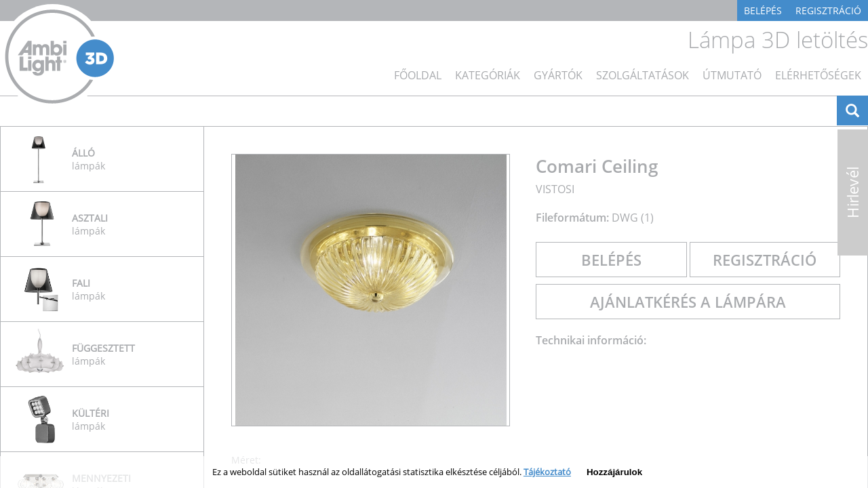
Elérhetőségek (818, 75)
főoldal (418, 75)
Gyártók (558, 75)
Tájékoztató (547, 472)
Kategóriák (488, 75)
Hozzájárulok (614, 472)
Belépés (763, 11)
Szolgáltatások (643, 75)
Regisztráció (828, 11)
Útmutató (732, 75)
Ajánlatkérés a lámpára (688, 302)
